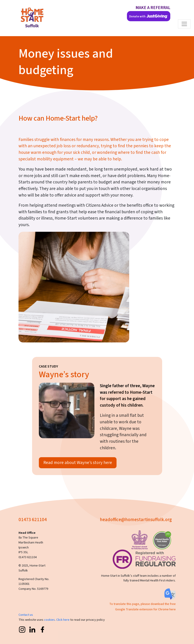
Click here (63, 620)
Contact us (26, 615)
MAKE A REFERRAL (153, 8)
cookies (49, 620)
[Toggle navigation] (184, 24)
